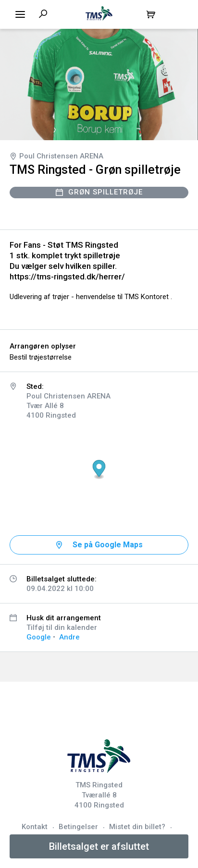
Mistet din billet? (137, 827)
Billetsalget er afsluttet (99, 846)
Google (39, 637)
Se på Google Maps (108, 545)
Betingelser (78, 827)
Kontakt (35, 827)
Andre (69, 637)
